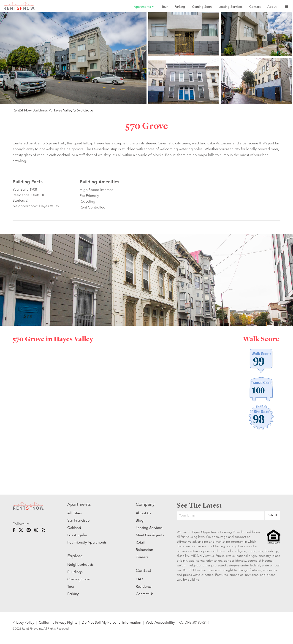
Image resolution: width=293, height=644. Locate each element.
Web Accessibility (160, 622)
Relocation (144, 550)
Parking (180, 7)
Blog (140, 520)
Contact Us (145, 594)
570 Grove (85, 110)
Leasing (231, 7)
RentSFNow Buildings (30, 110)
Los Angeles (77, 535)
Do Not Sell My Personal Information (111, 622)
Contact (255, 7)
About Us (143, 513)
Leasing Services (149, 528)
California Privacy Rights (58, 622)
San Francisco (79, 520)
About (272, 7)
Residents (144, 586)
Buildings (75, 572)
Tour (165, 7)
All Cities (75, 513)
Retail (140, 542)
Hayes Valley (62, 110)
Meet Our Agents (149, 535)
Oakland (74, 528)
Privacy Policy (23, 622)
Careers (142, 557)
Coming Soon (202, 7)
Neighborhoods (80, 564)
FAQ (139, 579)
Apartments (144, 7)
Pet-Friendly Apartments (87, 542)
